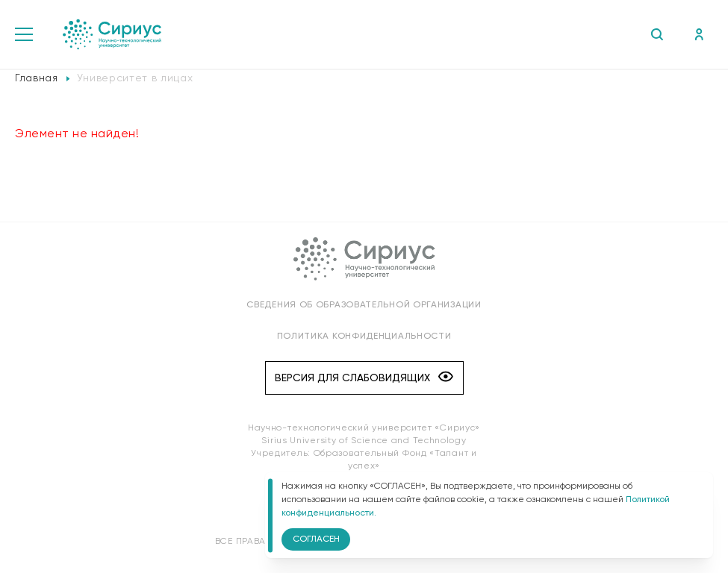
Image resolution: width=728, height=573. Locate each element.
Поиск (657, 34)
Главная (37, 78)
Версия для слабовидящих (364, 378)
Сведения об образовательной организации (364, 305)
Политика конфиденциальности (364, 336)
